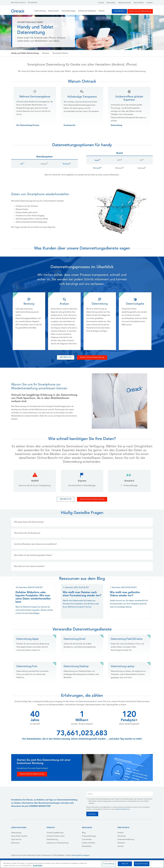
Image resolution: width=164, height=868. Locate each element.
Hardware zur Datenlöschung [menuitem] (58, 843)
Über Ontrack (139, 3)
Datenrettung (116, 125)
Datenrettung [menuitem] (16, 833)
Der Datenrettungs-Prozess (28, 125)
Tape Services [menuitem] (16, 840)
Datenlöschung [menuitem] (52, 840)
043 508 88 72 (119, 11)
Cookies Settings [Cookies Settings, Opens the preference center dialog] (109, 864)
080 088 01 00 (66, 357)
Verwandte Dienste (60, 53)
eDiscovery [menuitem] (15, 843)
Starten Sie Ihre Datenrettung (140, 11)
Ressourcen (111, 3)
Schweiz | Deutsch (19, 3)
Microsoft (97, 168)
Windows (67, 164)
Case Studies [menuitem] (87, 840)
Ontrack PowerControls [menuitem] (56, 836)
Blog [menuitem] (84, 833)
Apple (97, 160)
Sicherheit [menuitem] (121, 843)
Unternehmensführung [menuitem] (126, 840)
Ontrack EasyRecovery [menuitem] (55, 833)
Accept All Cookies (142, 864)
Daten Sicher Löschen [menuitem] (19, 836)
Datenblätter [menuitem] (87, 846)
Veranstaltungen (124, 3)
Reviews (46, 53)
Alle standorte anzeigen (81, 855)
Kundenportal (69, 125)
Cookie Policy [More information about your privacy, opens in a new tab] (38, 866)
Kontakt (150, 3)
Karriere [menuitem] (120, 846)
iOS (22, 164)
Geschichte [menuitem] (122, 836)
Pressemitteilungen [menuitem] (89, 836)
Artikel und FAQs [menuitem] (89, 843)
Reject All (125, 864)
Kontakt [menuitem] (120, 833)
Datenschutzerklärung (123, 809)
